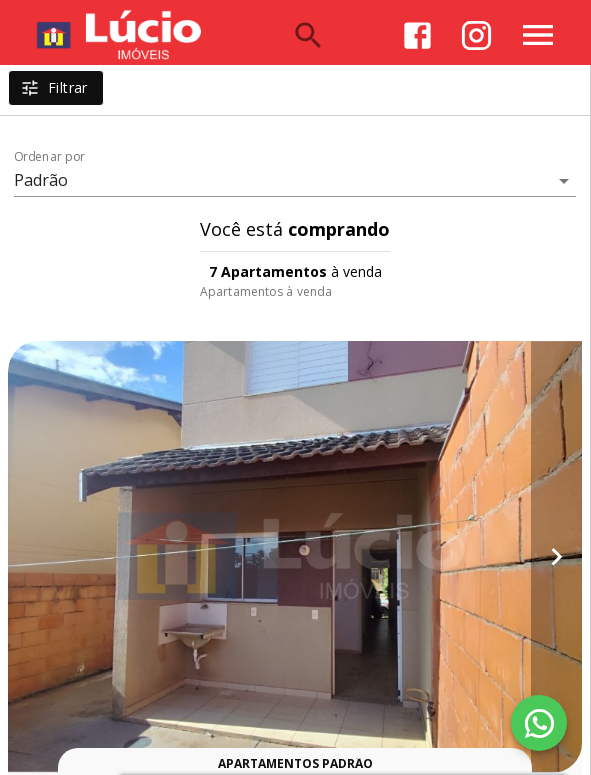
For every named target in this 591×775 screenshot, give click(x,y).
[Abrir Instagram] (476, 35)
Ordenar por (50, 157)
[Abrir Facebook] (417, 35)
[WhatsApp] (539, 723)
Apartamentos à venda (266, 291)
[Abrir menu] (538, 35)
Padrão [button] (41, 180)
